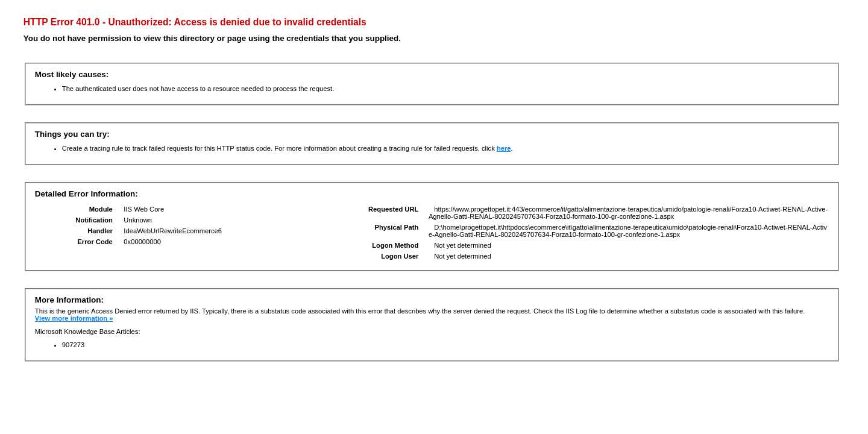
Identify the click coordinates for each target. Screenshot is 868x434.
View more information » (74, 318)
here (504, 148)
